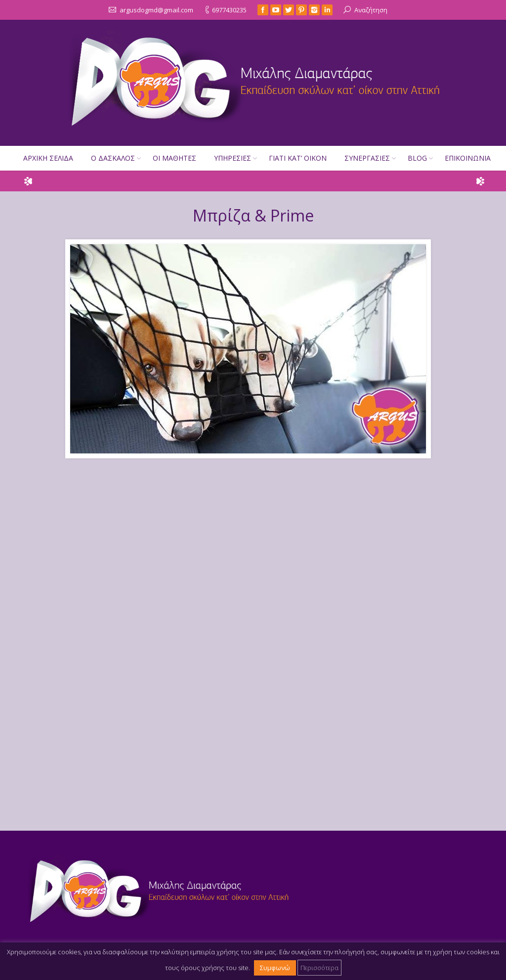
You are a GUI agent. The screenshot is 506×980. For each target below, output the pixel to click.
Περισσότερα (319, 967)
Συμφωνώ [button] (275, 967)
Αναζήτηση (371, 9)
